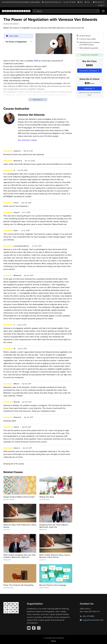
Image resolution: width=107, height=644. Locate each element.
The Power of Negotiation (16, 42)
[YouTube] (29, 628)
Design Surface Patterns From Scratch (19, 497)
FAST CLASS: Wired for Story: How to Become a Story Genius (55, 556)
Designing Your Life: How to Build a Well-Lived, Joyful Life (54, 526)
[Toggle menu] (103, 11)
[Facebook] (34, 628)
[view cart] (88, 2)
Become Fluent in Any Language (53, 585)
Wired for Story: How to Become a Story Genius (20, 526)
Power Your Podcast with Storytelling (18, 585)
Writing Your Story (47, 497)
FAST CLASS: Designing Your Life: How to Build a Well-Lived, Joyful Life (20, 556)
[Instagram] (39, 628)
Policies (54, 641)
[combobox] (66, 11)
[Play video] (54, 44)
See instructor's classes (27, 140)
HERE (36, 61)
